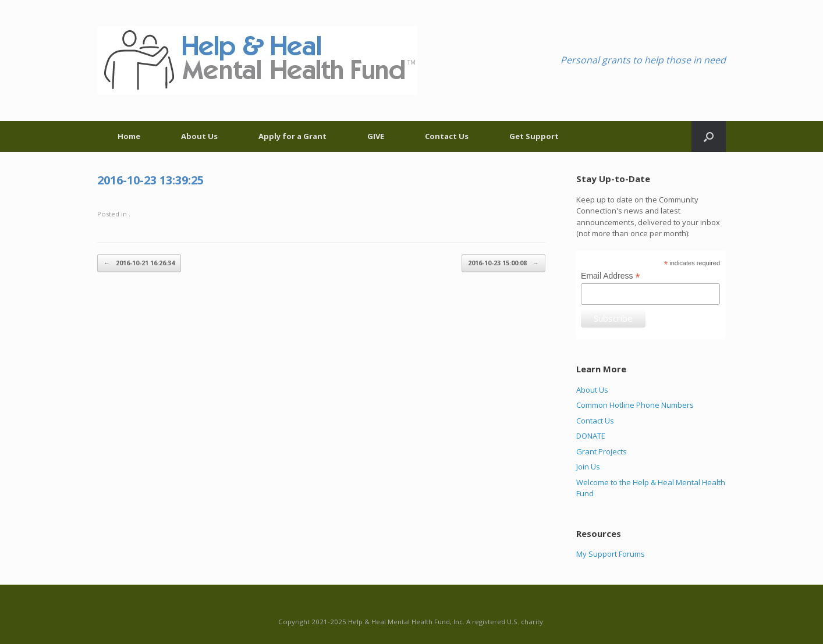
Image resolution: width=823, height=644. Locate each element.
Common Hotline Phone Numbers (635, 405)
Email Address (611, 276)
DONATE (591, 436)
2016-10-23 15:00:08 (503, 263)
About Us (199, 136)
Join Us (588, 467)
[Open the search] (709, 136)
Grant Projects (602, 451)
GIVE (376, 136)
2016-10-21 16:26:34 (139, 263)
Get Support (534, 136)
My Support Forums (611, 554)
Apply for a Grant (292, 136)
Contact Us (447, 136)
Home (129, 136)
